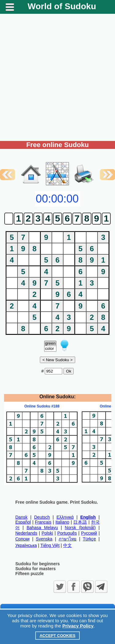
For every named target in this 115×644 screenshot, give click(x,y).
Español (23, 522)
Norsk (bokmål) (80, 528)
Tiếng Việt (50, 545)
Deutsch (42, 517)
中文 (67, 545)
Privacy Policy (78, 626)
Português (67, 533)
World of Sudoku (62, 6)
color (50, 349)
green (50, 344)
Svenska (44, 539)
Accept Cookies (57, 636)
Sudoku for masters (35, 569)
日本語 (80, 522)
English (88, 517)
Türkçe (89, 539)
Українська (26, 545)
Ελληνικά (65, 517)
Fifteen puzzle (30, 574)
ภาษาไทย (67, 539)
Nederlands (26, 533)
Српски (22, 539)
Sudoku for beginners (38, 564)
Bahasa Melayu (42, 528)
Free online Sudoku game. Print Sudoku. (57, 502)
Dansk (21, 517)
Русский (89, 533)
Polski (47, 533)
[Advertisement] (57, 77)
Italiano (62, 522)
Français (43, 522)
